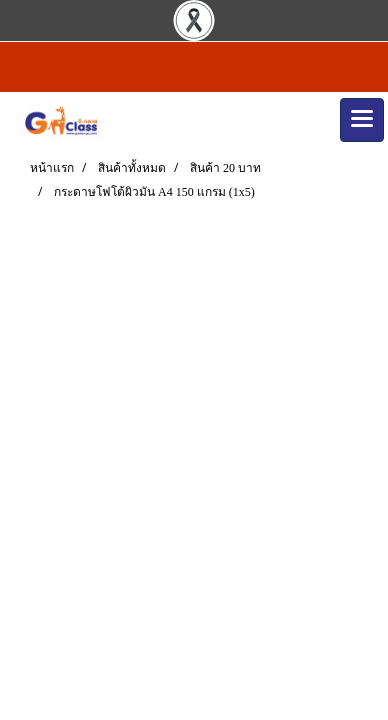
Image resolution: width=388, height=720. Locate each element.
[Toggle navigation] (362, 120)
